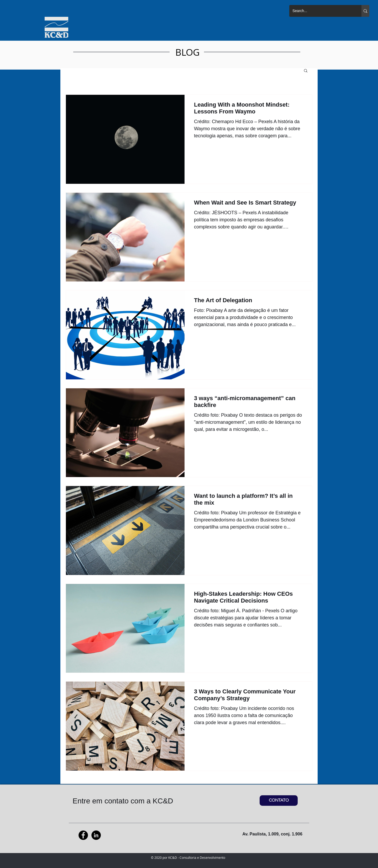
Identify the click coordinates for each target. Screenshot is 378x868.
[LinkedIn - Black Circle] (96, 835)
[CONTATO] (279, 801)
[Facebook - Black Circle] (83, 835)
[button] (306, 71)
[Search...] (321, 11)
